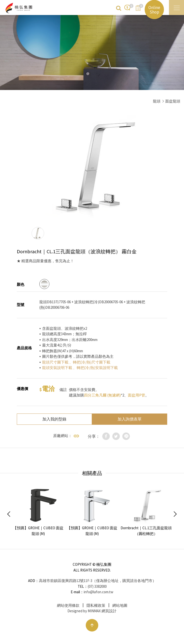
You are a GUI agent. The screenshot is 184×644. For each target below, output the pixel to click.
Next (175, 514)
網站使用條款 (68, 605)
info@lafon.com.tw (99, 592)
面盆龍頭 (173, 101)
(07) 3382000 (97, 586)
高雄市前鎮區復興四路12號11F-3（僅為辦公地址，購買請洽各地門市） (98, 581)
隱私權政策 (96, 605)
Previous (9, 514)
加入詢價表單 (130, 419)
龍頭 (157, 101)
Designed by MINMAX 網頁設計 (92, 611)
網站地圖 (120, 605)
